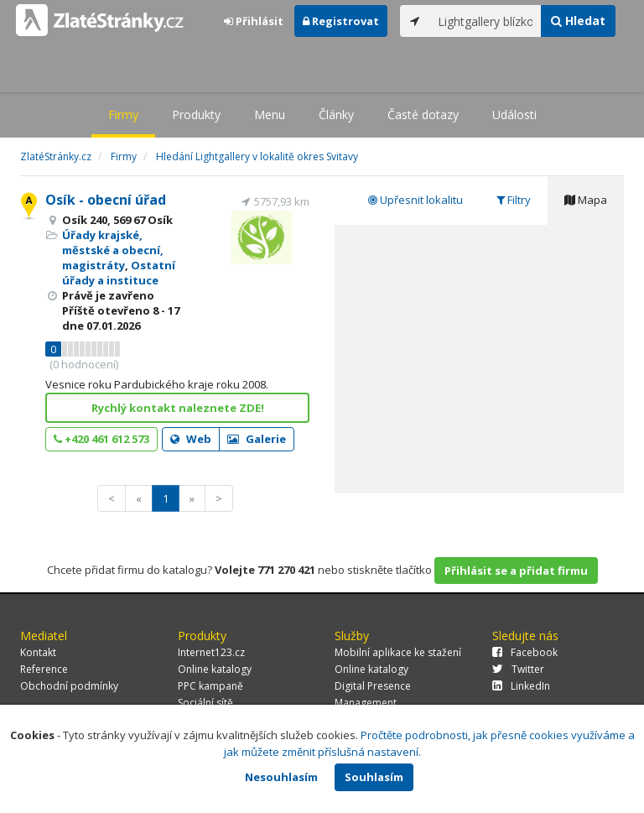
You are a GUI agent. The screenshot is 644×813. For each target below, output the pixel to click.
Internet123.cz (211, 652)
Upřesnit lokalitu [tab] (415, 200)
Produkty (196, 115)
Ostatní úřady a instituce (119, 273)
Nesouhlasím (281, 777)
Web (191, 439)
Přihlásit (254, 21)
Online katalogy (215, 669)
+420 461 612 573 (101, 439)
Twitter (518, 669)
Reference (44, 669)
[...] (486, 21)
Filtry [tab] (514, 200)
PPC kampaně (210, 686)
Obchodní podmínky (69, 686)
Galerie (257, 439)
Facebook (525, 652)
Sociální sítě (205, 703)
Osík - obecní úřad (106, 200)
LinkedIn (521, 686)
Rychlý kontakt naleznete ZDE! (178, 408)
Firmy (123, 115)
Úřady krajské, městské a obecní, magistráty (113, 250)
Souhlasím (374, 777)
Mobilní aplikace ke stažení (398, 652)
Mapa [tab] (586, 200)
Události (514, 115)
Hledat (578, 21)
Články (336, 115)
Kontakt (38, 652)
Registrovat (341, 21)
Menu (270, 115)
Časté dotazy (423, 115)
